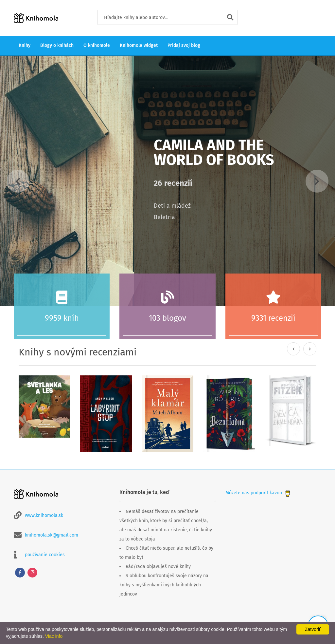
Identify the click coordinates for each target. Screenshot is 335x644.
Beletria (164, 217)
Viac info (54, 636)
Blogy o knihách (57, 45)
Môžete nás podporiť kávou (258, 493)
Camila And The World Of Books (214, 152)
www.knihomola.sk (44, 515)
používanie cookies (45, 555)
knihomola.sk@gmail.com (52, 535)
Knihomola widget (139, 45)
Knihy (25, 45)
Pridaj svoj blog (184, 45)
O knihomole (97, 45)
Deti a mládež (172, 206)
